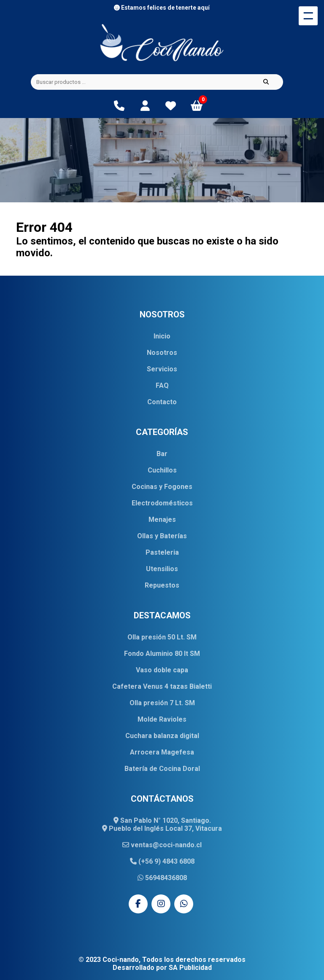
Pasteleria (162, 552)
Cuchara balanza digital (162, 736)
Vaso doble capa (162, 670)
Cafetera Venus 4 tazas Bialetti (162, 686)
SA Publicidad (190, 968)
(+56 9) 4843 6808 (162, 861)
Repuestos (162, 585)
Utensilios (162, 569)
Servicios (162, 369)
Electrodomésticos (162, 503)
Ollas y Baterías (162, 536)
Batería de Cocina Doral (162, 769)
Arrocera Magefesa (162, 752)
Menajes (162, 520)
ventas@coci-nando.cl (162, 845)
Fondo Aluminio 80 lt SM (162, 654)
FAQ (162, 385)
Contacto (162, 402)
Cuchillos (162, 470)
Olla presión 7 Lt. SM (162, 703)
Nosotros (162, 353)
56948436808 (162, 878)
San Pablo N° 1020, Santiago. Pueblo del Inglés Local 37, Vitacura (162, 824)
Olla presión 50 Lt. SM (162, 637)
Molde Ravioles (162, 719)
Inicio (162, 336)
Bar (162, 454)
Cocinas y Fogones (162, 487)
